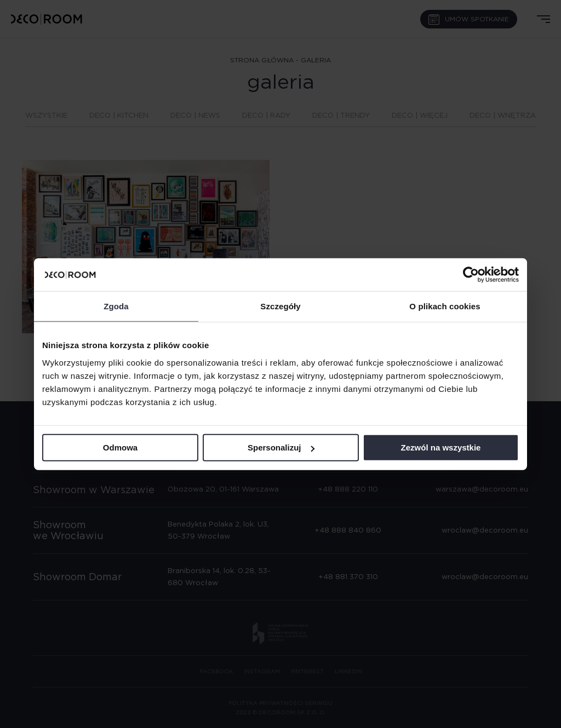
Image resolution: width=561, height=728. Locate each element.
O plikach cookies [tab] (445, 306)
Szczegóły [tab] (280, 306)
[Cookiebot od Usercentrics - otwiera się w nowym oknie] (471, 275)
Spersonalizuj (281, 447)
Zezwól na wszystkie (441, 447)
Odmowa (120, 447)
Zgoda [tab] (116, 306)
